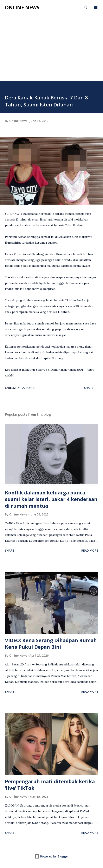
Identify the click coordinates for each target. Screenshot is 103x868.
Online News (22, 7)
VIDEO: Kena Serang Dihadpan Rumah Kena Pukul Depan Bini (51, 643)
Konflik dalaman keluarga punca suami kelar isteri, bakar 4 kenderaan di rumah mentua (51, 499)
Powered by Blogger (52, 856)
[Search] (86, 7)
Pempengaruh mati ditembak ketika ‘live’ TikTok (50, 785)
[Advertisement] (51, 50)
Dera (20, 388)
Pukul (31, 388)
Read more (90, 550)
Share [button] (89, 388)
